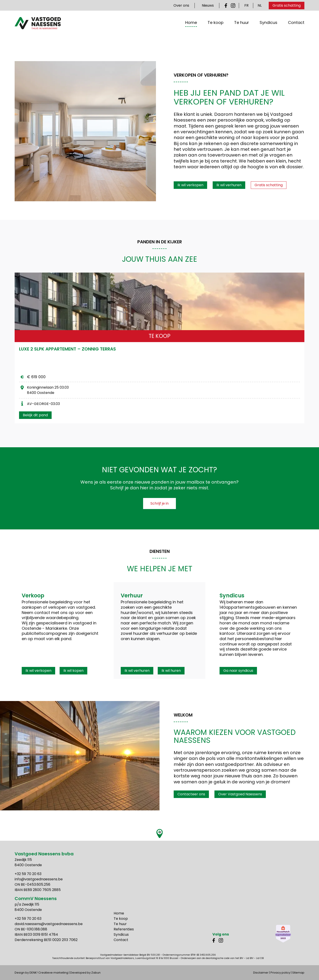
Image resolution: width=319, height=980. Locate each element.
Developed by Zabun (85, 973)
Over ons (181, 5)
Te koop (216, 29)
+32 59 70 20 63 (28, 874)
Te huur (242, 29)
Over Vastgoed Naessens (240, 794)
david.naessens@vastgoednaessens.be (49, 924)
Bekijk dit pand (35, 415)
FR (246, 5)
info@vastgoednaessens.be (39, 879)
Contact (296, 29)
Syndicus (268, 29)
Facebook (227, 6)
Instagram (233, 6)
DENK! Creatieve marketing (49, 973)
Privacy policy (280, 973)
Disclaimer (261, 973)
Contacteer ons (191, 794)
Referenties (124, 929)
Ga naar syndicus (238, 671)
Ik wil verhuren (229, 185)
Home (191, 29)
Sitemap (298, 973)
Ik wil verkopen (190, 185)
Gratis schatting (287, 5)
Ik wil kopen (73, 671)
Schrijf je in (159, 503)
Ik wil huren (171, 671)
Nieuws (208, 5)
